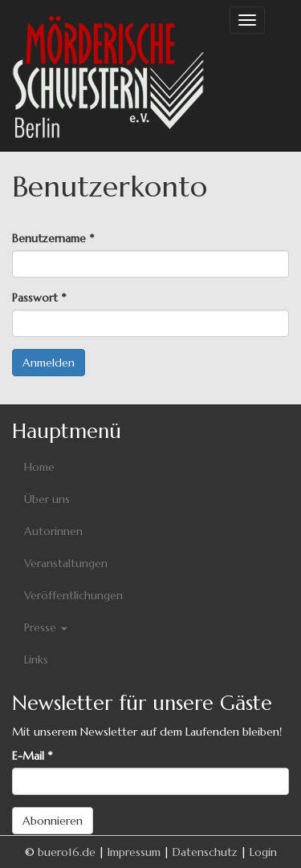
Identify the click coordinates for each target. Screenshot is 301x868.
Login (263, 852)
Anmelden (49, 363)
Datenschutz (205, 852)
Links (36, 659)
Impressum (134, 852)
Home (39, 467)
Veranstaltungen (66, 563)
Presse (46, 627)
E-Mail (32, 756)
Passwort (39, 298)
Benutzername (53, 238)
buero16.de (67, 852)
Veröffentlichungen (73, 595)
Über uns (47, 499)
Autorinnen (53, 531)
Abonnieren (53, 821)
